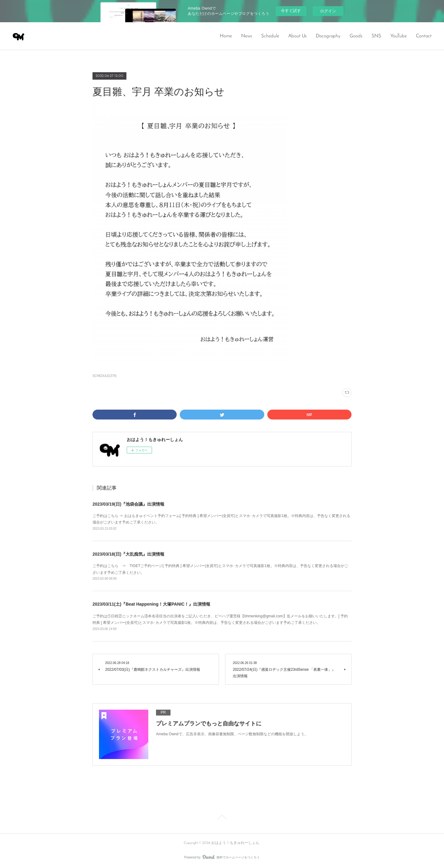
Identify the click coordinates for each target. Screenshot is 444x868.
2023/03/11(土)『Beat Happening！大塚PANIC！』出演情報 (151, 604)
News (247, 36)
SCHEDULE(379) (105, 376)
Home (226, 36)
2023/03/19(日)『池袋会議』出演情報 (128, 504)
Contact (424, 36)
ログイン (328, 11)
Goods (356, 36)
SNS (376, 36)
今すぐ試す (291, 11)
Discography (328, 36)
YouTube (399, 36)
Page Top (222, 818)
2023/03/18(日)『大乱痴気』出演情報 (128, 554)
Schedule (270, 36)
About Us (297, 36)
